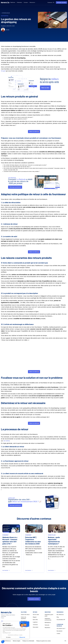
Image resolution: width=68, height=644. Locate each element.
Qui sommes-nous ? (61, 628)
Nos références (60, 615)
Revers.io (9, 641)
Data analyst (36, 627)
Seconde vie (24, 621)
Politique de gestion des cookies (43, 641)
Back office (35, 620)
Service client (36, 615)
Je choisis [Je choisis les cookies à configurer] (8, 637)
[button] (13, 2)
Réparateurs (47, 628)
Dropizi (3, 71)
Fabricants (47, 625)
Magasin (35, 617)
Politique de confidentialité (28, 641)
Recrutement (59, 631)
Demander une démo (61, 2)
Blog (58, 617)
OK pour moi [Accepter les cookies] (22, 637)
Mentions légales (17, 641)
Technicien (35, 625)
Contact (58, 633)
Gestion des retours (25, 615)
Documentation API (61, 620)
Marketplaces (48, 622)
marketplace (52, 536)
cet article (7, 441)
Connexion (50, 2)
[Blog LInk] (11, 549)
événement (5, 536)
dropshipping (5, 16)
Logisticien (35, 622)
